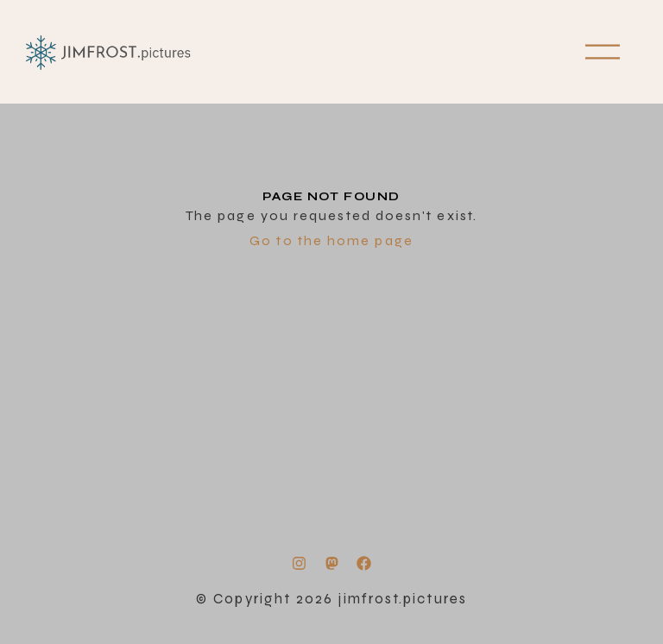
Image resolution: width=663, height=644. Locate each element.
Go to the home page (331, 240)
